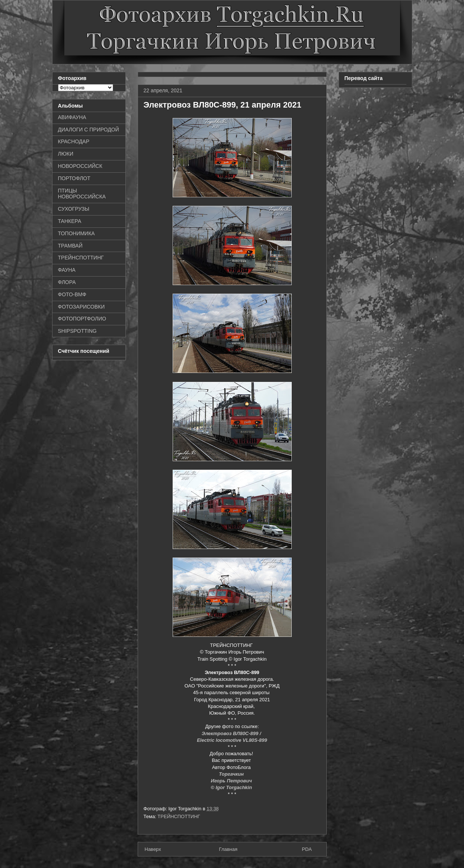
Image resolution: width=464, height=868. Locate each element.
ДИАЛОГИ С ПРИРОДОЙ (89, 130)
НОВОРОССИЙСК (80, 166)
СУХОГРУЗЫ (74, 209)
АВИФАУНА (72, 117)
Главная (228, 849)
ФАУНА (67, 270)
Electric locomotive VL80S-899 (232, 740)
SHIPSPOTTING (77, 331)
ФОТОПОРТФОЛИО (82, 319)
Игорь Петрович (232, 781)
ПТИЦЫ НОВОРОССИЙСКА (82, 194)
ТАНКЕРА (70, 221)
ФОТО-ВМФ (72, 294)
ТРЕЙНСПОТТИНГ (179, 816)
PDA (307, 849)
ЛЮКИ (66, 154)
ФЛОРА (67, 282)
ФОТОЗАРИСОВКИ (81, 307)
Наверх (153, 849)
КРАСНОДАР (74, 141)
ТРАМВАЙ (70, 246)
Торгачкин (232, 774)
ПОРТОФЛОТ (74, 178)
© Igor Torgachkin (232, 787)
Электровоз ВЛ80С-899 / (232, 733)
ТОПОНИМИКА (76, 233)
